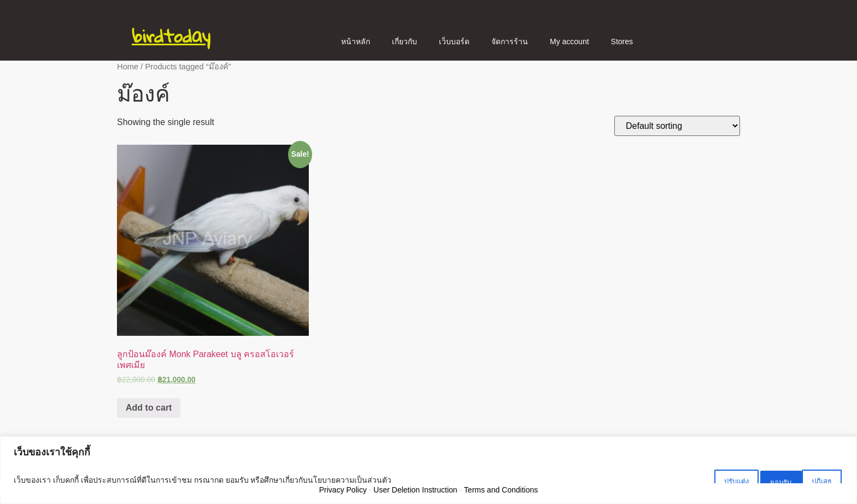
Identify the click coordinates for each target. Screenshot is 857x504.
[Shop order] (677, 126)
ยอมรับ (816, 483)
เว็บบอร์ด (454, 41)
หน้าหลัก (356, 41)
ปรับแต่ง (696, 483)
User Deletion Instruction (415, 490)
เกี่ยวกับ (404, 41)
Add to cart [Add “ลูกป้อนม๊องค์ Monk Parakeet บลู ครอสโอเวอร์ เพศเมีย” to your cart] (149, 408)
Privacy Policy (343, 490)
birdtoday (171, 35)
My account (570, 41)
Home (128, 67)
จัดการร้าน (510, 41)
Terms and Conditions (501, 490)
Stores (622, 41)
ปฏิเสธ (757, 483)
